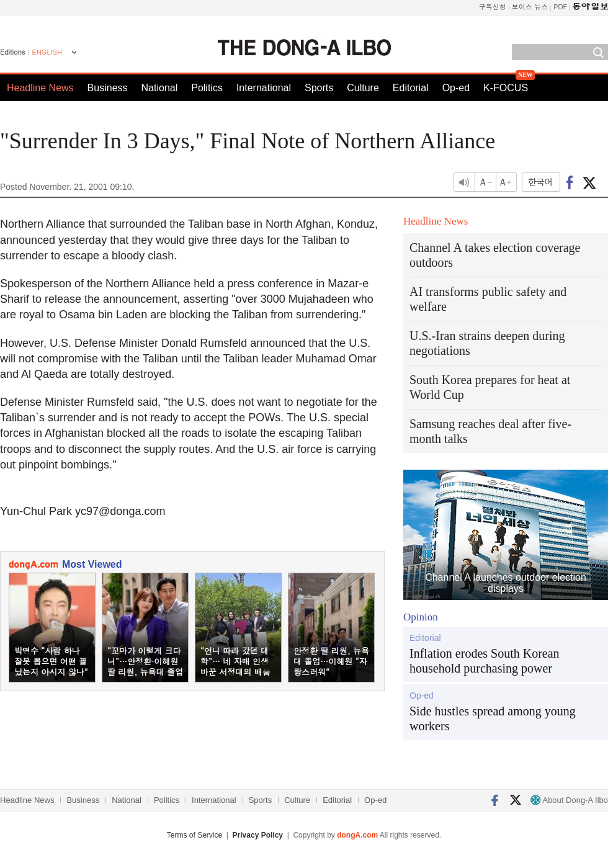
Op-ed (456, 88)
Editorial (411, 88)
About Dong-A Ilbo (569, 800)
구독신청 (493, 7)
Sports (319, 88)
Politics (207, 88)
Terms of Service (194, 835)
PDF (560, 7)
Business (108, 88)
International (264, 88)
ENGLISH (47, 52)
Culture (363, 88)
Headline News (40, 88)
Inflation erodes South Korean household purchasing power (485, 661)
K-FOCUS (506, 88)
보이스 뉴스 (530, 7)
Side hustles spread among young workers (493, 718)
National (160, 88)
